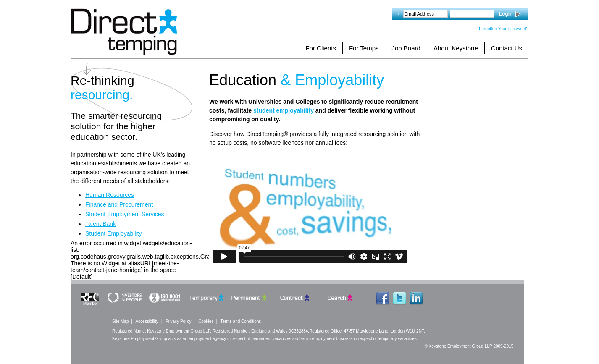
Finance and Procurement (119, 204)
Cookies (206, 321)
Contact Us (507, 48)
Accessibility (147, 321)
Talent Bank (101, 224)
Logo (124, 32)
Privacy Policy (178, 321)
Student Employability (114, 233)
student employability (284, 110)
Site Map (120, 321)
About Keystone (456, 48)
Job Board (406, 48)
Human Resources (110, 195)
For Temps (364, 48)
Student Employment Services (125, 214)
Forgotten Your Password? (504, 29)
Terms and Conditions (241, 321)
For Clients (321, 48)
